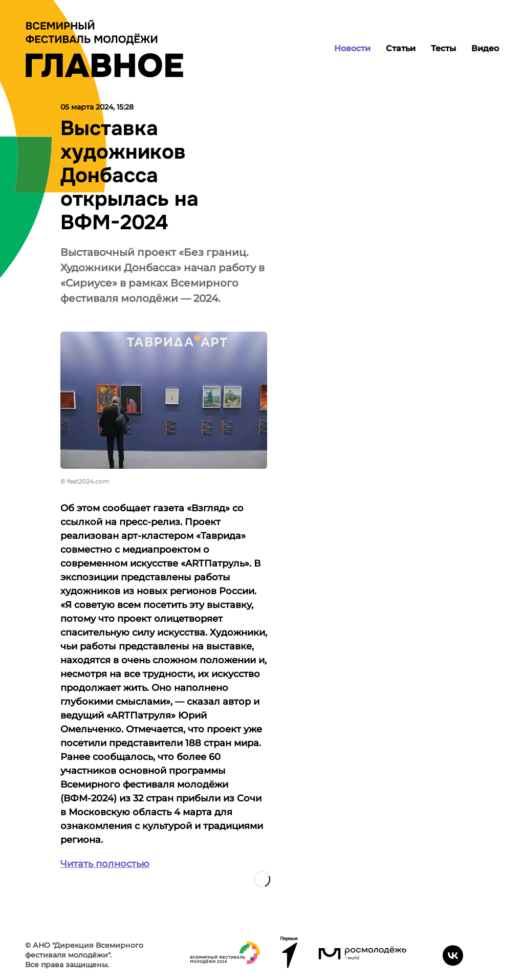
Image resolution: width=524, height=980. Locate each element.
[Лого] (104, 49)
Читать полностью (105, 864)
